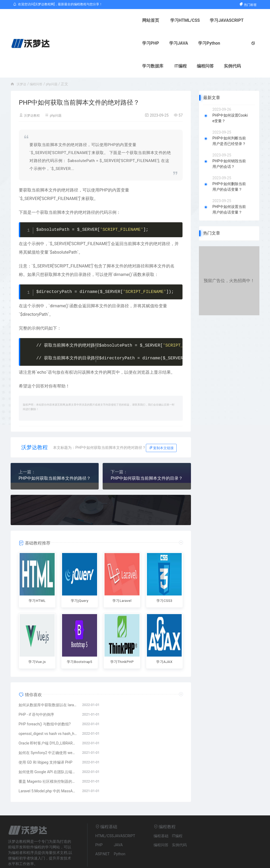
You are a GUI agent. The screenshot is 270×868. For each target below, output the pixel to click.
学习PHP (186, 20)
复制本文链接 (161, 425)
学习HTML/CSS (109, 20)
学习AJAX (164, 636)
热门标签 (248, 5)
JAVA (118, 824)
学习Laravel (122, 577)
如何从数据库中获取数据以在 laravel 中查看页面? (48, 684)
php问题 (56, 61)
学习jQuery (80, 577)
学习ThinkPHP (122, 636)
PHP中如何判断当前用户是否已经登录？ (229, 118)
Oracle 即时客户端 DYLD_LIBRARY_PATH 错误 (48, 722)
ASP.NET (102, 833)
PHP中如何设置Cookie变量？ (230, 95)
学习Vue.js (37, 636)
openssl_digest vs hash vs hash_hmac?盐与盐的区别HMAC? (48, 713)
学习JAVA (215, 20)
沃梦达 (22, 61)
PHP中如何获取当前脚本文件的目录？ (147, 455)
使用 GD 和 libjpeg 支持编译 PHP (45, 741)
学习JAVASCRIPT (151, 20)
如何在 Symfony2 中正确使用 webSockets (48, 732)
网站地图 (81, 861)
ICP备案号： (103, 861)
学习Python (77, 43)
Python (120, 833)
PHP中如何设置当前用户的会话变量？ (229, 187)
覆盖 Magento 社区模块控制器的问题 (48, 760)
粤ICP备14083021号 (129, 861)
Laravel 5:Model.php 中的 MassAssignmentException (48, 770)
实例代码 (189, 43)
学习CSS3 (164, 577)
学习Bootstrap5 (79, 639)
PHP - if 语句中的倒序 (36, 693)
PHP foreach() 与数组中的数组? (45, 703)
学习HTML (37, 577)
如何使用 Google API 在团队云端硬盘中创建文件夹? (48, 751)
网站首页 (75, 20)
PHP (99, 824)
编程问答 (162, 43)
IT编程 (137, 43)
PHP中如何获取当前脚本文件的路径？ (55, 455)
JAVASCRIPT (125, 815)
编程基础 (161, 815)
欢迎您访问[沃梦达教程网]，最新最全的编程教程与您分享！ (58, 4)
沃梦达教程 (33, 92)
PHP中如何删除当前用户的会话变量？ (229, 164)
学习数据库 (109, 43)
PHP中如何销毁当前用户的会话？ (229, 141)
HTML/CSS (104, 815)
